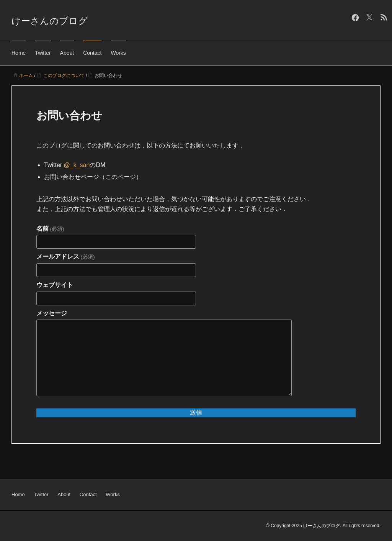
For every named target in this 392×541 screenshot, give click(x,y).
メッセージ (52, 313)
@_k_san (77, 165)
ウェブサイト (55, 285)
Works (118, 53)
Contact (92, 53)
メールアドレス (65, 257)
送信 (196, 412)
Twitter (43, 53)
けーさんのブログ (50, 21)
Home (19, 53)
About (67, 53)
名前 (50, 229)
